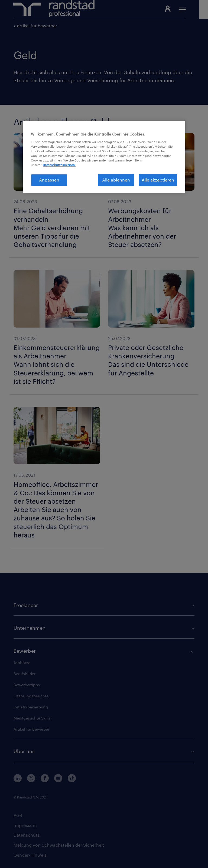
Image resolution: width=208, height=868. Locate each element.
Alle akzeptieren (158, 180)
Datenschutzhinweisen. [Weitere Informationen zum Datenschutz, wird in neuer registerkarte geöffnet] (59, 165)
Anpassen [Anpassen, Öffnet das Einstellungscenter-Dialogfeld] (49, 180)
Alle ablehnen (116, 180)
